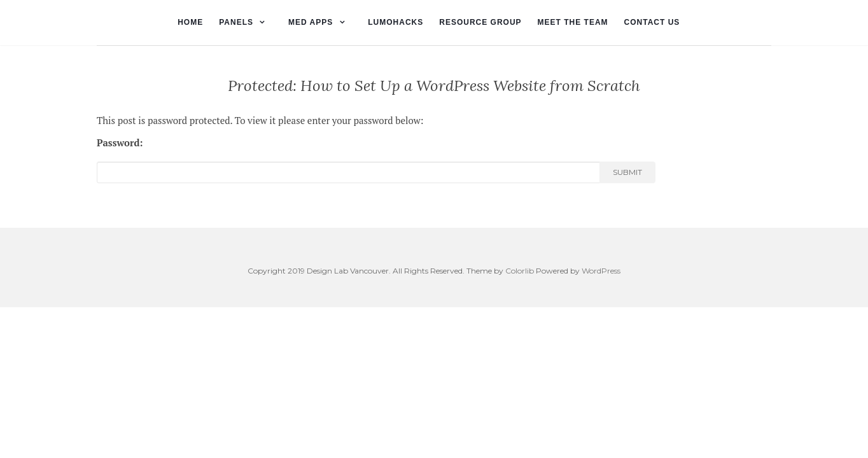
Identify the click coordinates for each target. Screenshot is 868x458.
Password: (120, 142)
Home (190, 22)
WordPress (601, 271)
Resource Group (480, 22)
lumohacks (395, 22)
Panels (236, 22)
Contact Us (652, 22)
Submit (627, 172)
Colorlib (520, 271)
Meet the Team (573, 22)
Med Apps (311, 22)
